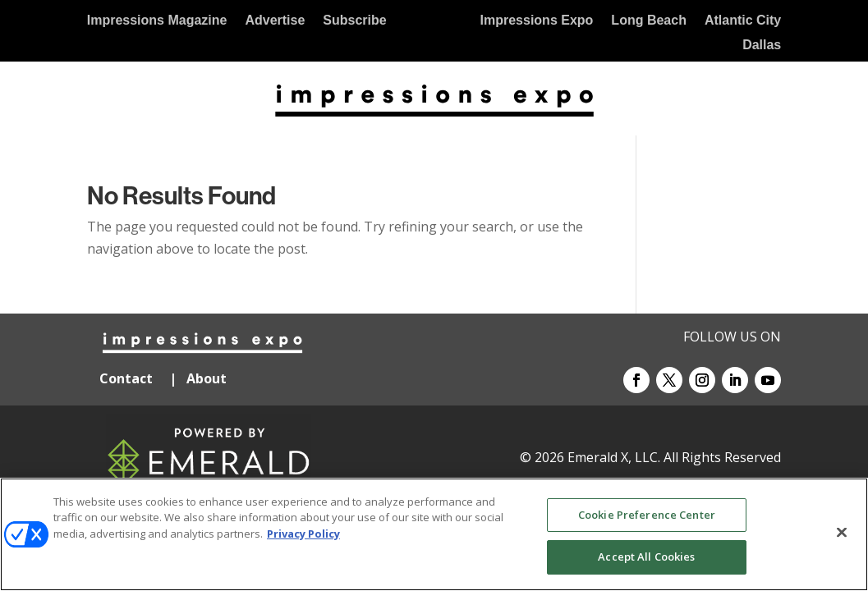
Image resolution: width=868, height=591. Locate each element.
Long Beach (649, 21)
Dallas (762, 46)
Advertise (275, 21)
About (208, 378)
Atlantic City (743, 21)
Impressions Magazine (157, 21)
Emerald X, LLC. (614, 457)
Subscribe (354, 21)
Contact (126, 378)
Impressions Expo (537, 21)
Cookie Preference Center (647, 515)
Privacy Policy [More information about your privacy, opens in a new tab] (303, 534)
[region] (434, 534)
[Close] (842, 532)
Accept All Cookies (646, 557)
